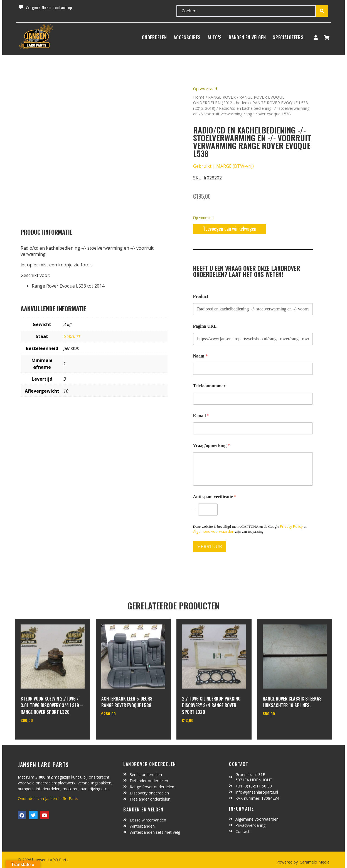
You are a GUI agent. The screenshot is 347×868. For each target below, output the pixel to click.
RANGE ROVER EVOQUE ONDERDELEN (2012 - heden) (239, 100)
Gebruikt (72, 336)
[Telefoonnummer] (253, 399)
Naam (200, 356)
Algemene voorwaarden (214, 531)
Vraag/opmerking (212, 445)
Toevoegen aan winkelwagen (230, 228)
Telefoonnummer (209, 386)
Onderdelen (154, 37)
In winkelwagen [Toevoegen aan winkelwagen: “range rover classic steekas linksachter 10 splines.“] (283, 728)
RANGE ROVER (222, 97)
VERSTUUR (210, 547)
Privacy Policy (291, 526)
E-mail (201, 416)
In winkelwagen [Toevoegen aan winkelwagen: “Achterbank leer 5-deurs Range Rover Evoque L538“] (122, 728)
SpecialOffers (288, 37)
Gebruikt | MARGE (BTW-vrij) (223, 166)
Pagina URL (205, 326)
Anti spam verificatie (215, 497)
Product (201, 296)
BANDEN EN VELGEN (247, 37)
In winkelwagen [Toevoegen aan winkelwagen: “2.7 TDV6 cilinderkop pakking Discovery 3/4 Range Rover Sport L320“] (203, 735)
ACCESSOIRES (187, 37)
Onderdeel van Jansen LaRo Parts (48, 798)
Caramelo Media (314, 862)
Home (199, 97)
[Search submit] (322, 11)
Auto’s (215, 37)
